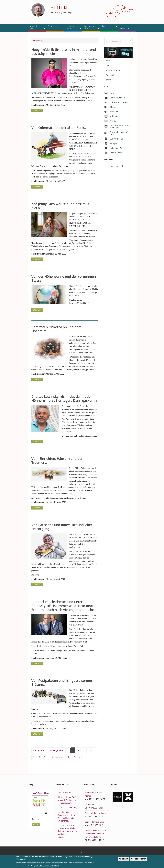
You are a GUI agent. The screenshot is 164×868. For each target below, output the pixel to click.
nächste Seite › (57, 757)
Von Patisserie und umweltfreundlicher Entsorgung (62, 527)
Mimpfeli (114, 112)
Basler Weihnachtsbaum (96, 813)
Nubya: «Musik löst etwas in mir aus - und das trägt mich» (64, 52)
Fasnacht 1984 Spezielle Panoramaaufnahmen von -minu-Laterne (95, 834)
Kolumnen (114, 116)
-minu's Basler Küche (40, 793)
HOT (108, 66)
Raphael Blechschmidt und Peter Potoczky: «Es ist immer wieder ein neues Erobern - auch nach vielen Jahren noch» (63, 606)
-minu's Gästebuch (125, 27)
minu (112, 93)
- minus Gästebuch (66, 792)
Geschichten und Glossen (90, 27)
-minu (59, 7)
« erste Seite (39, 750)
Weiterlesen (38, 110)
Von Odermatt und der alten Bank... (59, 128)
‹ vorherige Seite (56, 750)
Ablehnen (123, 860)
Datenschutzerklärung (67, 808)
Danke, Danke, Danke (94, 822)
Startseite (37, 41)
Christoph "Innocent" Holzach (119, 133)
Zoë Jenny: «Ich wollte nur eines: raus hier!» (60, 206)
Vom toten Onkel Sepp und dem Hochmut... (56, 329)
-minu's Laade (116, 153)
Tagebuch (110, 75)
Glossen (113, 107)
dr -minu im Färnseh (72, 27)
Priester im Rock (113, 70)
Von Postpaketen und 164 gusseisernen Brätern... (62, 682)
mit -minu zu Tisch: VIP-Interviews (120, 126)
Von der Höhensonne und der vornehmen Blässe (64, 278)
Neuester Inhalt (117, 166)
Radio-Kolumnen (54, 26)
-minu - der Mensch (36, 27)
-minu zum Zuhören (118, 148)
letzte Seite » (74, 757)
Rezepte (108, 26)
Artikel (113, 121)
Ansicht (36, 825)
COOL (108, 61)
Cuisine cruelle (116, 139)
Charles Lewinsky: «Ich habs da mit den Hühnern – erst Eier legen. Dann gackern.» (64, 398)
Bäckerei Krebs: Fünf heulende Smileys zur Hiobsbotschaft (67, 800)
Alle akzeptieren (139, 860)
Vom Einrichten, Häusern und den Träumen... (57, 460)
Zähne (108, 80)
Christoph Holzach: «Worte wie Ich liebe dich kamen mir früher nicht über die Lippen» (67, 831)
